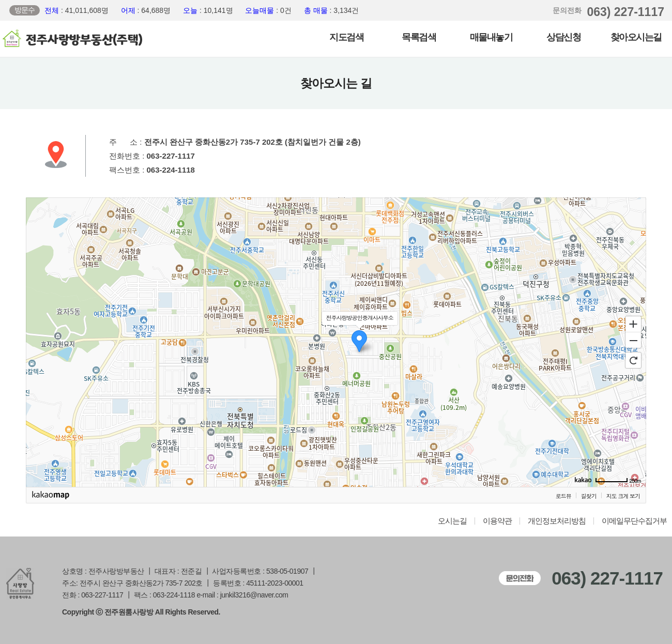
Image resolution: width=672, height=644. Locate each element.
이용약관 (497, 521)
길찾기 (589, 496)
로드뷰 (563, 496)
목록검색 (419, 37)
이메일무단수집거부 (634, 521)
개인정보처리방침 (557, 521)
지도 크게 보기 (623, 496)
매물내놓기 (491, 37)
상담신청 (563, 37)
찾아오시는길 (636, 37)
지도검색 (346, 37)
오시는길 (452, 521)
